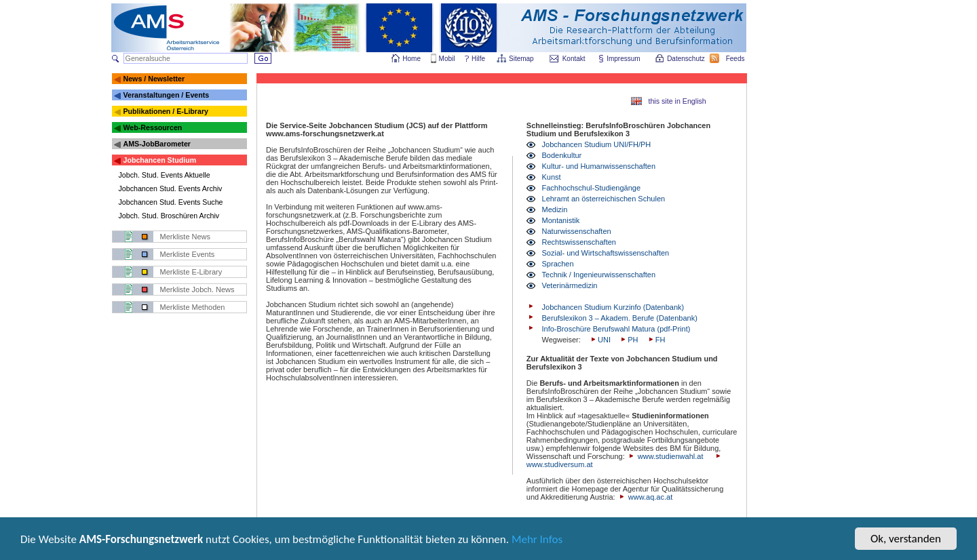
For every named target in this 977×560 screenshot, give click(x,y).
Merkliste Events (188, 254)
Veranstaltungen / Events (166, 95)
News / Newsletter (154, 79)
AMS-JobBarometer (156, 144)
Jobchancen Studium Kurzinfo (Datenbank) (613, 307)
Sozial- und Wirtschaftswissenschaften (606, 253)
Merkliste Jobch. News (197, 289)
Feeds (736, 59)
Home (411, 59)
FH (656, 340)
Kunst (552, 177)
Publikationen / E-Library (166, 111)
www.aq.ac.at (650, 497)
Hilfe (478, 59)
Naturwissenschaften (577, 231)
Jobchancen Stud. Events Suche (171, 202)
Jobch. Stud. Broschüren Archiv (169, 216)
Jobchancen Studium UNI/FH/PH (597, 144)
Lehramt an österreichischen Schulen (604, 199)
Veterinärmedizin (570, 285)
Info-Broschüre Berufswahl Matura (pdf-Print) (616, 329)
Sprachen (558, 264)
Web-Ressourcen (152, 127)
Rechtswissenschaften (579, 242)
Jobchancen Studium (159, 160)
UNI (600, 340)
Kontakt (574, 59)
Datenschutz (687, 59)
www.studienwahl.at (671, 456)
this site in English (677, 101)
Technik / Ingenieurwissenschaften (599, 275)
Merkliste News (186, 237)
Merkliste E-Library (191, 272)
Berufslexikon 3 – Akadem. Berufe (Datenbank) (620, 318)
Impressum (624, 59)
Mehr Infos (537, 542)
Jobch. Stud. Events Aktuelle (165, 175)
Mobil (447, 59)
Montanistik (561, 220)
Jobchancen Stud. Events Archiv (171, 188)
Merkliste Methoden (193, 307)
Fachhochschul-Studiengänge (592, 188)
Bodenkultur (562, 155)
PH (628, 340)
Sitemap (522, 59)
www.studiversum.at (560, 464)
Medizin (555, 209)
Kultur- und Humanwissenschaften (599, 166)
